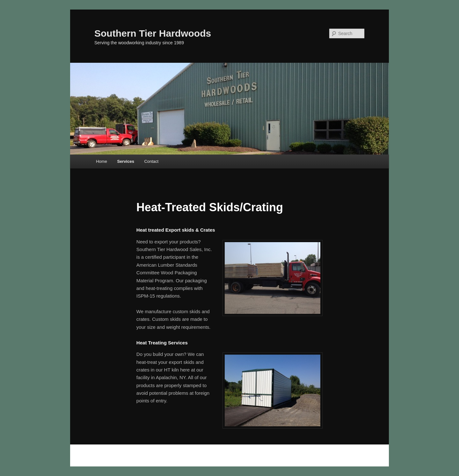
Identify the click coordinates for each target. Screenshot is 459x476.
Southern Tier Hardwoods (153, 33)
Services (126, 161)
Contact (151, 161)
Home (102, 161)
